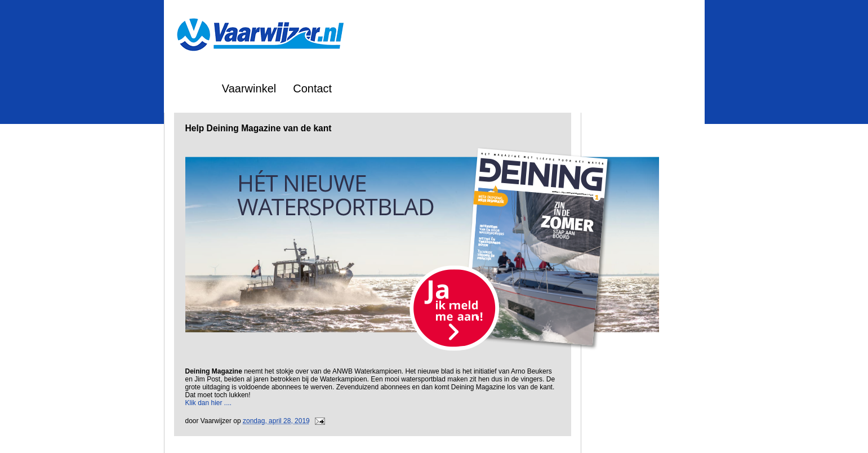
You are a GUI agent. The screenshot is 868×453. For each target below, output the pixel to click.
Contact (312, 88)
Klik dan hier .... (209, 403)
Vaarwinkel (249, 88)
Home (190, 88)
